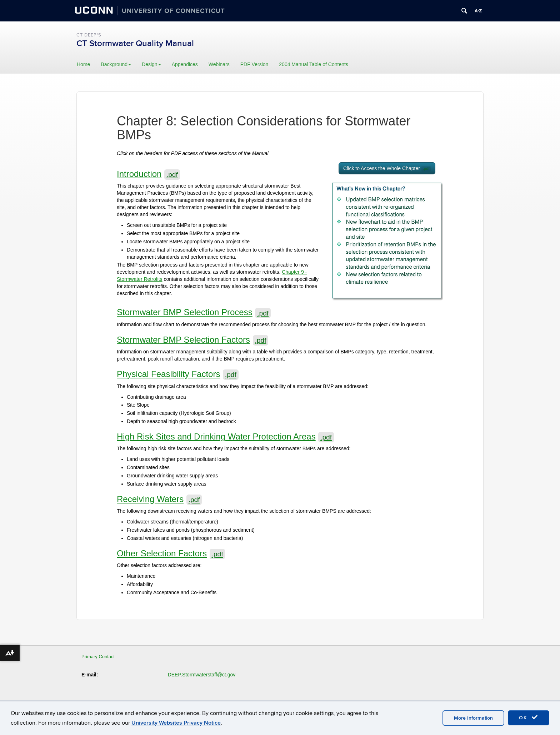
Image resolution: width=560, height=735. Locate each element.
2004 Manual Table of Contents (314, 64)
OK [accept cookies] (529, 717)
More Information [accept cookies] (473, 718)
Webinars (219, 64)
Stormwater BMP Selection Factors (192, 340)
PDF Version (254, 64)
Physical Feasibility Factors (178, 374)
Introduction (148, 174)
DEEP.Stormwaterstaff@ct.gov (202, 675)
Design (151, 64)
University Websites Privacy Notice (176, 723)
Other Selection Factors (171, 553)
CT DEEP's (89, 35)
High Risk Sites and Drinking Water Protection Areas (225, 436)
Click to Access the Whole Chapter (387, 168)
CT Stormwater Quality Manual (135, 43)
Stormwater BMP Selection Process (194, 312)
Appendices (185, 64)
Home (83, 64)
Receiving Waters (159, 499)
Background (116, 64)
